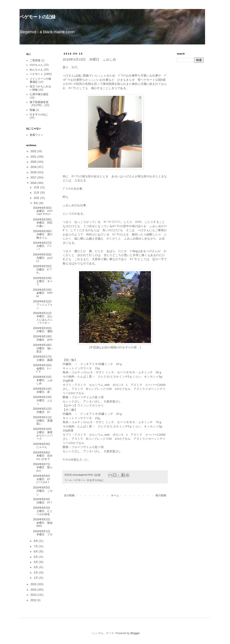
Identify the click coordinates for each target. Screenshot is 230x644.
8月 (36, 541)
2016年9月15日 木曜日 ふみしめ (44, 380)
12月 (37, 187)
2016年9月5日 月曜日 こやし (43, 491)
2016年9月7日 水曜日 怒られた (43, 467)
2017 (34, 178)
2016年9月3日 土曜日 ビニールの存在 (43, 511)
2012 (34, 600)
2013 (34, 595)
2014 (34, 590)
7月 (36, 546)
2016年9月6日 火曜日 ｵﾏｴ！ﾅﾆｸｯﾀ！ (43, 479)
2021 (34, 157)
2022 (34, 151)
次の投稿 (69, 495)
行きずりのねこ (96, 480)
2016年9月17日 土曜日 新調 (44, 358)
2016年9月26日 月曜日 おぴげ (44, 258)
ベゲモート (79, 480)
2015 (34, 584)
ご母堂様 (35, 60)
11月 (37, 193)
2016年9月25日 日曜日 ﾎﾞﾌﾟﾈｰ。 (44, 269)
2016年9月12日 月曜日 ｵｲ (44, 410)
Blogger (135, 633)
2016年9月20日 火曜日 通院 (44, 330)
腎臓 (32, 110)
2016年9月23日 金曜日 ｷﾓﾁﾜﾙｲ (44, 293)
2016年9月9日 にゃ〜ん (43, 446)
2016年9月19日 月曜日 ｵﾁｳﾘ (44, 338)
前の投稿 (161, 495)
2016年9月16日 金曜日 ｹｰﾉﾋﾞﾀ (44, 368)
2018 (34, 172)
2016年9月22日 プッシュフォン (44, 305)
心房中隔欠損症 (39, 94)
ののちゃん (36, 65)
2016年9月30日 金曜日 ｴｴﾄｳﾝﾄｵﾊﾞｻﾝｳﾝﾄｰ (44, 211)
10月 (37, 198)
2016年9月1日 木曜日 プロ (43, 533)
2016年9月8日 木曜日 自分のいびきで (43, 456)
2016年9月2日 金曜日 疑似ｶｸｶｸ (43, 523)
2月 (36, 573)
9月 (36, 203)
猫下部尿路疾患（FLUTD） (39, 104)
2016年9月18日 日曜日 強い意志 (44, 348)
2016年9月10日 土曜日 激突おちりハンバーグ (44, 434)
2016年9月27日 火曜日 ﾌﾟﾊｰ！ (44, 246)
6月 (36, 552)
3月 (36, 567)
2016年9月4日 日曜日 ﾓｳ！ (43, 501)
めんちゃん (36, 70)
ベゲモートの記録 (38, 17)
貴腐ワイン (36, 135)
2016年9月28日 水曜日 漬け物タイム (44, 234)
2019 (34, 167)
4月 (36, 562)
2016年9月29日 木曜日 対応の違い (44, 223)
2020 (34, 162)
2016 (34, 183)
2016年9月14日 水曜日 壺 (44, 390)
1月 (36, 578)
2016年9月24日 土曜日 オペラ (44, 281)
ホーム (115, 495)
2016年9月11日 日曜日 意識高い (44, 421)
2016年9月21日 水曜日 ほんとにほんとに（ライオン (44, 318)
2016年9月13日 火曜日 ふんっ (44, 400)
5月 (36, 557)
